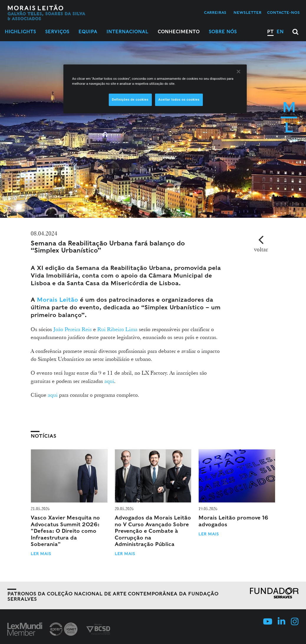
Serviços (57, 32)
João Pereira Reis (73, 329)
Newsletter (247, 13)
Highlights (20, 32)
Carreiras (215, 13)
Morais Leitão (57, 300)
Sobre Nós (223, 32)
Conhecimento (179, 32)
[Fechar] (238, 72)
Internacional (128, 32)
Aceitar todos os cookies (179, 99)
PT (270, 32)
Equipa (88, 32)
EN (280, 32)
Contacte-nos (283, 13)
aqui (109, 381)
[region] (155, 89)
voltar (261, 249)
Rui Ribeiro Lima (117, 329)
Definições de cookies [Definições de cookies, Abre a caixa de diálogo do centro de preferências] (130, 99)
